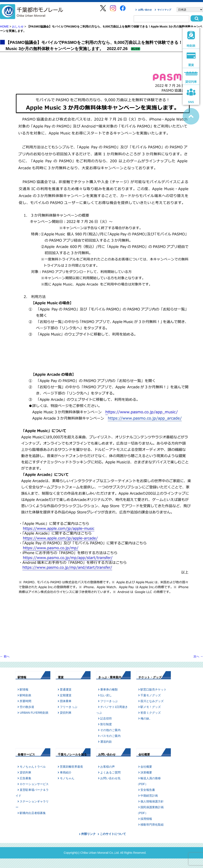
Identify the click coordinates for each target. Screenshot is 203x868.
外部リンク (88, 834)
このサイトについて (113, 834)
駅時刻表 (25, 695)
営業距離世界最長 (71, 767)
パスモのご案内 (110, 736)
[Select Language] (190, 10)
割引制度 (106, 724)
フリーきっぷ (69, 707)
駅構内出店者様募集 (33, 813)
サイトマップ (164, 10)
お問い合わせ (145, 10)
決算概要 (146, 772)
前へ (5, 656)
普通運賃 (66, 689)
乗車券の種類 (109, 689)
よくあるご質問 (110, 772)
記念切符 (106, 718)
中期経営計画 (149, 796)
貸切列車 (66, 713)
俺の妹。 (146, 718)
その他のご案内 (110, 730)
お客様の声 (108, 767)
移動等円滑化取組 (152, 825)
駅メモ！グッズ (151, 707)
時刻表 (191, 39)
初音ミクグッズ (151, 713)
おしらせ (18, 26)
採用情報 (146, 819)
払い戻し (106, 695)
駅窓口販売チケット (153, 689)
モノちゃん (67, 778)
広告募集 (25, 778)
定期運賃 (66, 695)
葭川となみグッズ (152, 701)
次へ (198, 656)
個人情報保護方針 (152, 801)
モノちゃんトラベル (33, 767)
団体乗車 (66, 701)
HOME (4, 26)
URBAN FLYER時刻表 (34, 713)
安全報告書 (148, 790)
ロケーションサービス (34, 784)
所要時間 (25, 701)
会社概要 (146, 767)
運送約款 (106, 742)
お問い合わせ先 (110, 778)
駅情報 (24, 689)
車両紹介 (66, 772)
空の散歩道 (27, 707)
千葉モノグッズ (151, 695)
